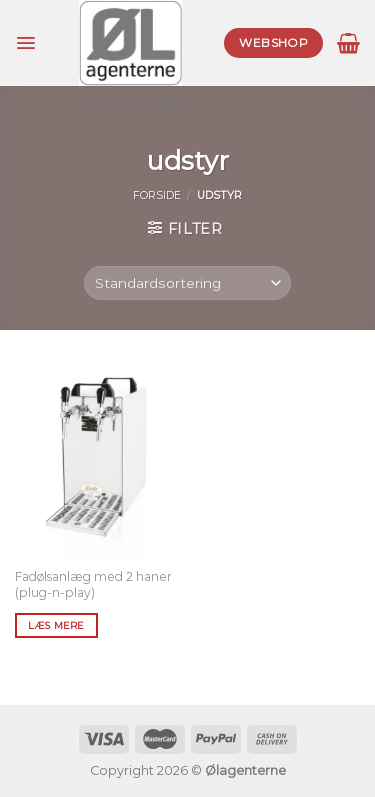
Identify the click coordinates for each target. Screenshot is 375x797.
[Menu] (26, 43)
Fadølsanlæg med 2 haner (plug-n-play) (93, 584)
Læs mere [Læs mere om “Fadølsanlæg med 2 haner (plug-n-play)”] (56, 625)
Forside (157, 195)
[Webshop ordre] (188, 283)
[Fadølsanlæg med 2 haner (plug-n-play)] (96, 459)
